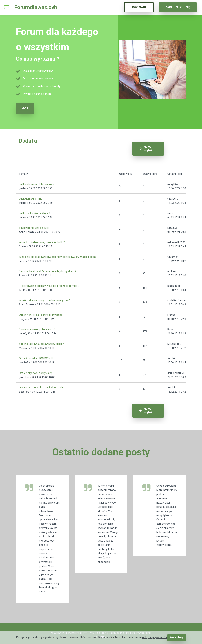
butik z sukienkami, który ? (34, 212)
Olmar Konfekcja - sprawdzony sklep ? (42, 314)
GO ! (25, 108)
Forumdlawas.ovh (36, 7)
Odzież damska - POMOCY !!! (36, 357)
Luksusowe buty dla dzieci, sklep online (42, 386)
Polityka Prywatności (139, 630)
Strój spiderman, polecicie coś (37, 328)
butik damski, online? (31, 197)
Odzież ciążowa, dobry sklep (36, 372)
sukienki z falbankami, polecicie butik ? (42, 241)
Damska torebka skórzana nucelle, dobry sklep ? (47, 270)
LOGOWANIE (139, 7)
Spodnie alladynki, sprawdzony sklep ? (41, 343)
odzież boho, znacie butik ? (35, 226)
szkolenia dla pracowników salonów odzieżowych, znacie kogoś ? (58, 255)
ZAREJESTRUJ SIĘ (178, 7)
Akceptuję (176, 638)
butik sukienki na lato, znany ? (36, 183)
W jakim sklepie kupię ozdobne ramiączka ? (45, 299)
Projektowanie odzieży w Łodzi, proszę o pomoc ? (49, 285)
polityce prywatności (155, 638)
